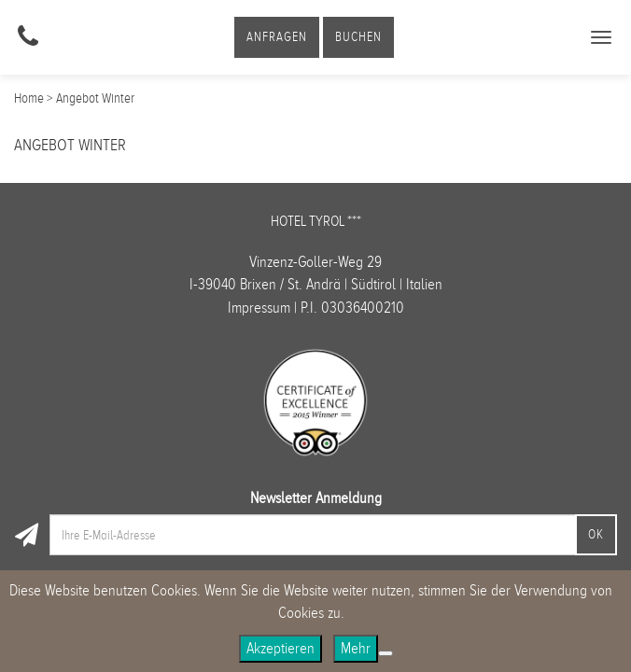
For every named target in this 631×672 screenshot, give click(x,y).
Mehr (356, 648)
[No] (386, 653)
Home (29, 98)
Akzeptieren (280, 648)
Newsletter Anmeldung (316, 498)
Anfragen (277, 37)
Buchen (358, 37)
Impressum (259, 308)
